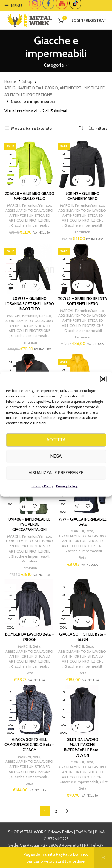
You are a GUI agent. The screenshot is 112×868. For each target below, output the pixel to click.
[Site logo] (30, 20)
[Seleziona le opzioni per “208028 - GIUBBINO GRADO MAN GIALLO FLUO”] (24, 180)
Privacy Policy (42, 500)
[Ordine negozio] (82, 128)
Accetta (56, 454)
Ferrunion (83, 232)
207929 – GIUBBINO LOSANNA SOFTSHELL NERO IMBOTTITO (29, 304)
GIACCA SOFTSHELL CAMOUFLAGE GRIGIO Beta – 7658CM (29, 745)
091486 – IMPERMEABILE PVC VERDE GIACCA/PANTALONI (29, 524)
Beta (89, 531)
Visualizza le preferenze (56, 487)
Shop (27, 81)
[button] (103, 393)
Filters (102, 128)
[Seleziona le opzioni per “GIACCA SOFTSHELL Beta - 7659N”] (77, 621)
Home (10, 81)
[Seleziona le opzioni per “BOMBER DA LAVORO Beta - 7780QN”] (24, 621)
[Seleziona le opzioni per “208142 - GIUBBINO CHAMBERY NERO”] (77, 180)
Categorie (54, 65)
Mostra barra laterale (31, 128)
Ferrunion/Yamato (37, 205)
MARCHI (14, 205)
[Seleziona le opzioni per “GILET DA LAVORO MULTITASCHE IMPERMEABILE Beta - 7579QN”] (77, 726)
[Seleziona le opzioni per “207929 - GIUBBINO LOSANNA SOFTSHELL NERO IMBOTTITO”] (24, 286)
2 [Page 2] (56, 811)
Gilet (104, 782)
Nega (56, 471)
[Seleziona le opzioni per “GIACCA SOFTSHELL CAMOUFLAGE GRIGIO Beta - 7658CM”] (24, 726)
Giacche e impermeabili (30, 225)
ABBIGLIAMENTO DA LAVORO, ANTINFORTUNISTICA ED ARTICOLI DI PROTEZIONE (55, 91)
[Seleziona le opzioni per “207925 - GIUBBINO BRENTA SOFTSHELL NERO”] (77, 286)
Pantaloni (29, 561)
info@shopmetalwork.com (56, 859)
